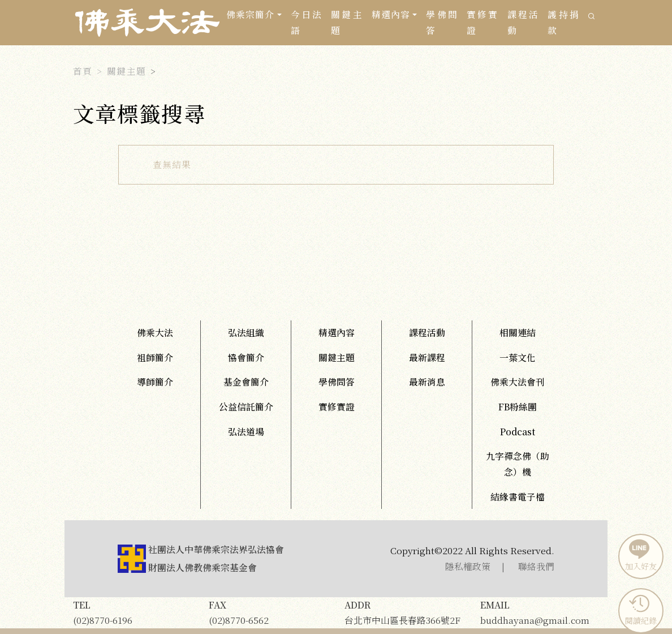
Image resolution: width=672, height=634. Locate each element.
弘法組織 (246, 333)
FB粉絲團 (518, 407)
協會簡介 (246, 357)
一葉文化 (518, 357)
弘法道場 (246, 432)
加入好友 (639, 555)
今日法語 (307, 22)
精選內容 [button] (391, 14)
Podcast (518, 432)
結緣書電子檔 (518, 497)
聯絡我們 (536, 566)
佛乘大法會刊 (518, 382)
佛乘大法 (155, 333)
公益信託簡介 (246, 407)
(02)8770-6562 (268, 612)
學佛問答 (442, 22)
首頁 (83, 71)
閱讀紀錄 (639, 610)
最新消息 (427, 382)
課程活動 (523, 22)
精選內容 (337, 333)
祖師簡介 (155, 357)
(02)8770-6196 (132, 612)
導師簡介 (155, 382)
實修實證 (483, 22)
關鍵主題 (347, 22)
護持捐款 (563, 22)
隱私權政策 (468, 566)
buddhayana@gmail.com (540, 612)
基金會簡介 (246, 382)
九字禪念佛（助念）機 (518, 464)
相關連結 (518, 333)
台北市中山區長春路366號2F (404, 612)
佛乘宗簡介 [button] (251, 14)
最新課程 (427, 357)
